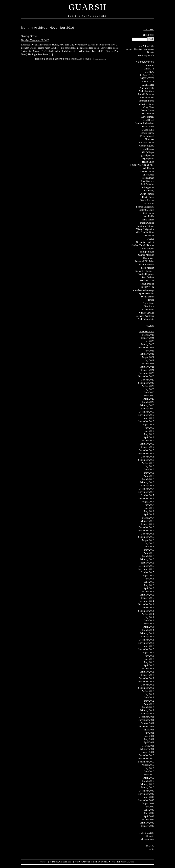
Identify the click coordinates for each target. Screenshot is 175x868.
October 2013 (147, 646)
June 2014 (149, 620)
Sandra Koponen (146, 274)
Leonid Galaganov (145, 207)
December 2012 (146, 678)
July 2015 (149, 579)
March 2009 (148, 820)
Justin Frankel (147, 194)
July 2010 (149, 768)
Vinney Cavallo (146, 313)
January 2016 (148, 563)
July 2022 (149, 351)
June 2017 (149, 508)
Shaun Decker (147, 284)
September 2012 (146, 688)
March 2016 (148, 556)
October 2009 (147, 797)
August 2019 (148, 424)
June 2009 (149, 810)
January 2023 (148, 344)
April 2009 (149, 816)
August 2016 (148, 540)
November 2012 (146, 681)
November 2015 (146, 569)
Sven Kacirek (147, 297)
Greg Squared (147, 159)
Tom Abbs (149, 306)
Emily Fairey (148, 133)
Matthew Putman (146, 226)
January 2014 (148, 636)
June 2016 (149, 547)
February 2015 (147, 595)
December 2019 (146, 412)
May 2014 (149, 624)
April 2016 (149, 553)
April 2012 (149, 704)
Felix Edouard (147, 136)
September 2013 (146, 649)
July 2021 (149, 360)
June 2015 (149, 582)
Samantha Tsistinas (145, 271)
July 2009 (149, 807)
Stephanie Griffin (146, 293)
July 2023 (149, 341)
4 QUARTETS (147, 75)
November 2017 (146, 492)
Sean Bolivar (148, 277)
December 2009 (146, 791)
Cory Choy (149, 107)
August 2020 (148, 386)
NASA (151, 239)
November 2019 (146, 415)
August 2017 (148, 502)
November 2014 (146, 604)
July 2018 (149, 466)
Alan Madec (148, 85)
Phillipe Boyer (147, 252)
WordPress (65, 862)
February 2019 (147, 444)
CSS (132, 862)
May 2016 (149, 550)
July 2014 (149, 617)
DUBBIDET (148, 130)
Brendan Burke (61, 59)
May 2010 (149, 775)
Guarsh (87, 7)
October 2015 (147, 572)
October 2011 (147, 723)
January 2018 (148, 486)
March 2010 (148, 781)
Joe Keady (149, 191)
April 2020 (149, 399)
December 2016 (146, 527)
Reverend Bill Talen (144, 261)
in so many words (145, 55)
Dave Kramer (147, 114)
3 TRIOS (150, 72)
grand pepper (148, 155)
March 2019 (148, 441)
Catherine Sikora (146, 104)
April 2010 (149, 778)
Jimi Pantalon (147, 184)
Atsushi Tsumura (146, 94)
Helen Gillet (148, 162)
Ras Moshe (149, 258)
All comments (147, 839)
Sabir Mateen (148, 268)
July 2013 (149, 656)
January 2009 (148, 826)
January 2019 (148, 447)
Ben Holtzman (147, 97)
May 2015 (149, 585)
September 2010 (146, 762)
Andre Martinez (146, 91)
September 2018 (146, 460)
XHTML (124, 862)
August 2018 (148, 463)
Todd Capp (149, 303)
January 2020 (148, 409)
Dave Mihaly (148, 117)
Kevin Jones (148, 197)
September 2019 (146, 421)
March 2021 (148, 364)
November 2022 (146, 347)
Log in (151, 849)
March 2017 (148, 518)
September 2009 (146, 800)
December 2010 (146, 755)
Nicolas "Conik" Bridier (142, 245)
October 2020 (147, 380)
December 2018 (146, 450)
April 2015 (149, 588)
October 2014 (147, 607)
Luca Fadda (148, 216)
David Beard (148, 120)
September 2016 (146, 537)
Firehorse (149, 139)
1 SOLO (150, 65)
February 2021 (147, 367)
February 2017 (147, 521)
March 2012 (148, 707)
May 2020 (149, 396)
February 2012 (147, 710)
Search (148, 35)
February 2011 (147, 749)
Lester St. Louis (146, 210)
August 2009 (148, 803)
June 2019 (149, 431)
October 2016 (147, 534)
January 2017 (148, 524)
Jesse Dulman (147, 178)
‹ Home (149, 30)
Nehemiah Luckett (145, 242)
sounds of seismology (144, 290)
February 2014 (147, 633)
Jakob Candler (147, 171)
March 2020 (148, 402)
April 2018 (149, 476)
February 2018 (147, 482)
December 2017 (146, 489)
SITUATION (148, 287)
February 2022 (147, 354)
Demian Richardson (144, 123)
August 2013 (148, 652)
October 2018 (147, 457)
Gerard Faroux (147, 149)
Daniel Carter (147, 110)
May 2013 (149, 662)
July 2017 (149, 505)
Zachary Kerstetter (145, 316)
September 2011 (146, 726)
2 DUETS (48, 59)
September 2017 (146, 498)
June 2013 (149, 659)
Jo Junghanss (148, 187)
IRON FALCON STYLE (81, 59)
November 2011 (146, 720)
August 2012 (148, 691)
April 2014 (149, 627)
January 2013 (148, 675)
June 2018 (149, 469)
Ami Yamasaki (147, 88)
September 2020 (146, 383)
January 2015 (148, 598)
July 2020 (149, 389)
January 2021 (148, 370)
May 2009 (149, 813)
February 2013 (147, 672)
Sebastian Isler (147, 280)
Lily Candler (148, 213)
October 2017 (147, 495)
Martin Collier (147, 223)
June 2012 (149, 697)
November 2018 (146, 453)
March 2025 (148, 335)
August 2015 (148, 575)
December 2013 (146, 640)
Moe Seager (148, 236)
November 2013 (146, 643)
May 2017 (149, 511)
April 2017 (149, 514)
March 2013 (148, 669)
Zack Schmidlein (146, 319)
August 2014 (148, 614)
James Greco (148, 175)
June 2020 (149, 392)
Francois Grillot (146, 142)
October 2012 (147, 685)
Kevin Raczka (147, 200)
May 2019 (149, 434)
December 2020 (146, 373)
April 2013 (149, 665)
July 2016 (149, 543)
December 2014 (146, 601)
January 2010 (148, 787)
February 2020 (147, 405)
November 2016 (146, 530)
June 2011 (149, 736)
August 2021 (148, 357)
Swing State (29, 36)
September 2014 (146, 611)
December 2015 (146, 566)
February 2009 (147, 823)
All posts (150, 836)
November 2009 (146, 794)
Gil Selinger (148, 152)
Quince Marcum (146, 255)
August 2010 (148, 765)
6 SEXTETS (148, 82)
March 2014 (148, 630)
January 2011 (148, 752)
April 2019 (149, 437)
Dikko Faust (148, 126)
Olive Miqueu (147, 248)
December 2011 (146, 717)
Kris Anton (149, 203)
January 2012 (148, 713)
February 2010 (147, 784)
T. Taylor (150, 300)
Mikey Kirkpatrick (145, 229)
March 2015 (148, 592)
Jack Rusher (148, 168)
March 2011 (148, 746)
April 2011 (149, 742)
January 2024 (148, 338)
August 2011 (148, 730)
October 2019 (147, 418)
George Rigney (147, 146)
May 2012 (149, 701)
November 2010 (146, 758)
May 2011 (149, 739)
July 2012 (149, 694)
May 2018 (149, 473)
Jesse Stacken (147, 181)
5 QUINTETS (147, 78)
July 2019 (149, 428)
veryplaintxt (83, 862)
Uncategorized (147, 310)
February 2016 (147, 559)
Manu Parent (148, 220)
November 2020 (146, 376)
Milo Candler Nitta (145, 232)
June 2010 (149, 771)
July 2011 (149, 733)
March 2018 (148, 479)
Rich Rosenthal (147, 265)
